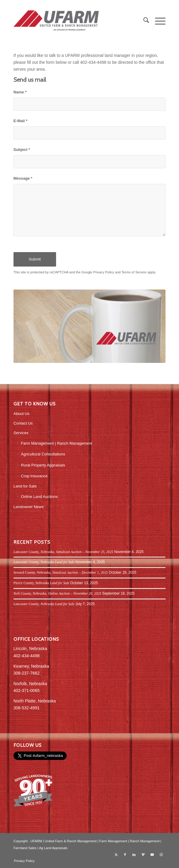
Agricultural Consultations (43, 454)
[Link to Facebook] (125, 855)
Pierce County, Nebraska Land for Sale (42, 583)
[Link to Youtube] (152, 855)
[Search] (143, 21)
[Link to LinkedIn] (134, 855)
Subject (22, 150)
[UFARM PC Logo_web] (74, 21)
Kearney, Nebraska (31, 666)
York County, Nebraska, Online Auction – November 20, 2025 (57, 593)
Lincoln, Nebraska (30, 649)
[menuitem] (143, 21)
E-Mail (21, 121)
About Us (21, 414)
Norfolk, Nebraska (30, 684)
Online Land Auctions (39, 497)
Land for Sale (25, 486)
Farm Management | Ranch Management (57, 443)
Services (21, 433)
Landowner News (28, 507)
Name (20, 92)
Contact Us (23, 423)
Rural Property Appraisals (43, 465)
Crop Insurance (34, 476)
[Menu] (157, 21)
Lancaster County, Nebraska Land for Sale (44, 562)
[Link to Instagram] (161, 855)
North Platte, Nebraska (35, 701)
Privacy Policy (104, 272)
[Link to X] (116, 855)
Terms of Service (134, 272)
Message (23, 178)
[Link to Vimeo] (143, 855)
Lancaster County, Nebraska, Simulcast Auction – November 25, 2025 (63, 552)
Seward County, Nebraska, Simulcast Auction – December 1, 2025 (61, 572)
